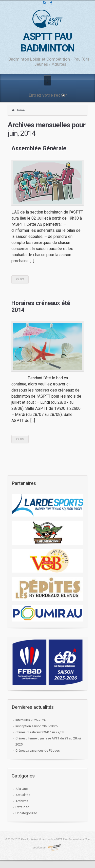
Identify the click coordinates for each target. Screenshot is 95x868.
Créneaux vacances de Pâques (38, 750)
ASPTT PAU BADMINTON (48, 42)
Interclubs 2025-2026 (31, 720)
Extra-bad (22, 807)
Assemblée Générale (39, 148)
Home (20, 110)
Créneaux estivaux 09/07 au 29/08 (40, 732)
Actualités (23, 795)
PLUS (20, 279)
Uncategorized (26, 813)
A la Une (22, 789)
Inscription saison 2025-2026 (36, 726)
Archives (22, 801)
